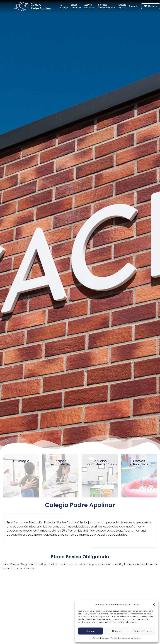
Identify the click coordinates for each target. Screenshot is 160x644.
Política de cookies (101, 638)
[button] (154, 604)
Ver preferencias (143, 631)
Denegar (117, 631)
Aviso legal (136, 638)
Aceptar (90, 631)
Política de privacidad (120, 638)
